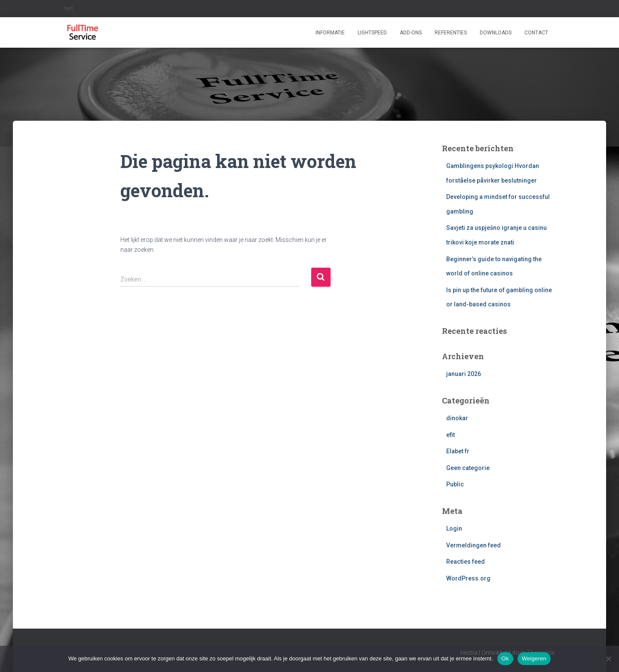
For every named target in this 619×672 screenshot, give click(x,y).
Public (455, 484)
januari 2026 (464, 374)
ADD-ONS (411, 33)
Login (454, 528)
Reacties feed (466, 562)
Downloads (496, 33)
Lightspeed (372, 33)
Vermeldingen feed (473, 545)
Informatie (330, 33)
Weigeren (534, 658)
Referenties (451, 33)
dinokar (457, 418)
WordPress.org (468, 578)
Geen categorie (468, 468)
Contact (536, 33)
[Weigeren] (608, 659)
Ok (505, 658)
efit (450, 435)
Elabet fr (458, 451)
